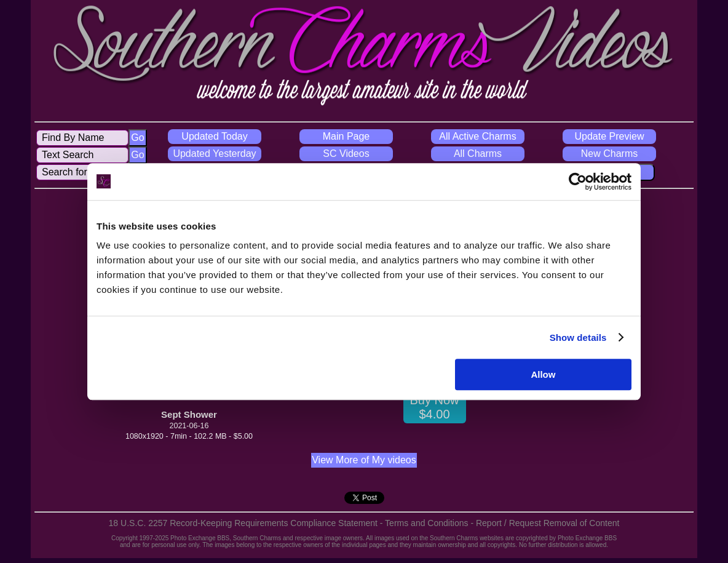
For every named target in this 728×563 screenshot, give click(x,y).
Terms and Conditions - (430, 523)
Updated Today (214, 136)
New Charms (609, 154)
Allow (543, 374)
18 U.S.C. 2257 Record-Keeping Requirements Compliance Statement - (247, 523)
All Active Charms (477, 136)
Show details (578, 337)
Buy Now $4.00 (434, 407)
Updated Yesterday (214, 154)
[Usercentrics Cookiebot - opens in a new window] (578, 182)
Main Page (346, 136)
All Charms (478, 154)
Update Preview (610, 136)
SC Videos (346, 154)
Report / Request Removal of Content (548, 523)
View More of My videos (364, 460)
